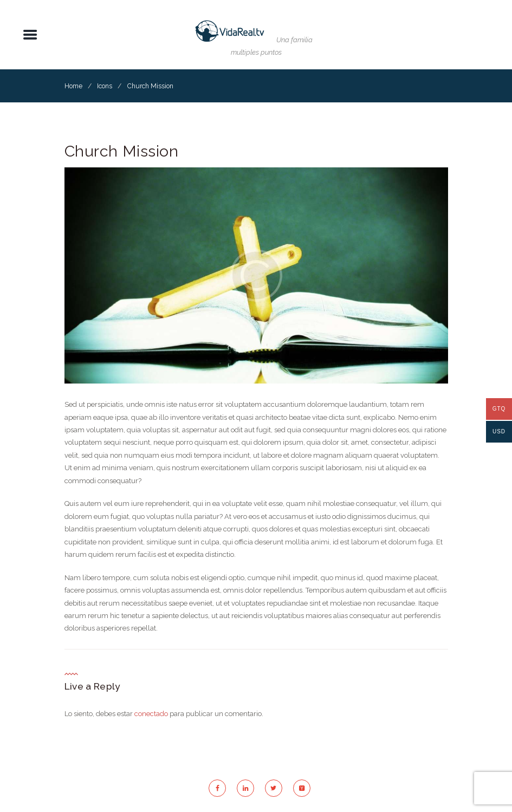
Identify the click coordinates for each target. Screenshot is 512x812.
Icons (105, 86)
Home (73, 86)
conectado (151, 714)
